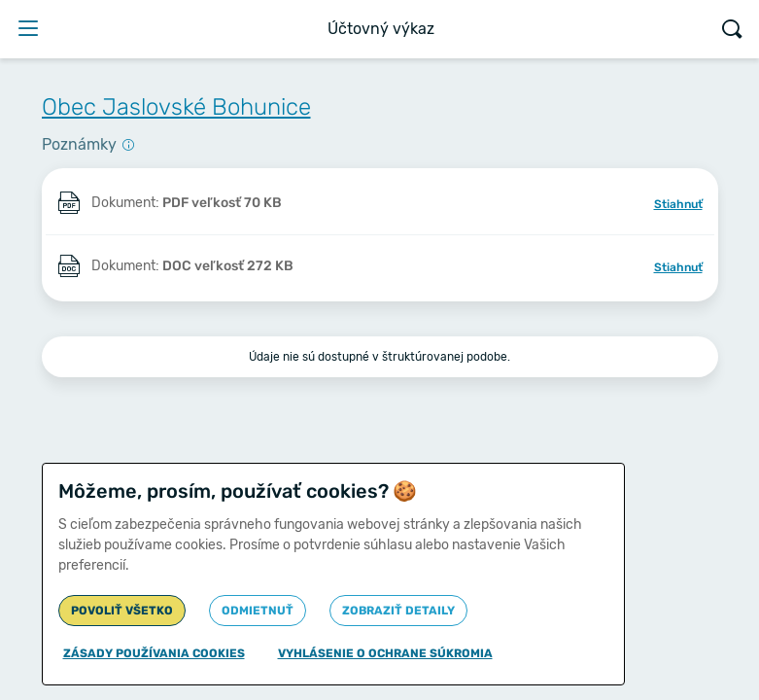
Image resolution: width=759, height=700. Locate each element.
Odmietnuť (258, 611)
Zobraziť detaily (398, 611)
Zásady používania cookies (154, 653)
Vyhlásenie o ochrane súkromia (385, 653)
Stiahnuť (678, 204)
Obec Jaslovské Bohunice (176, 107)
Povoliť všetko (122, 611)
